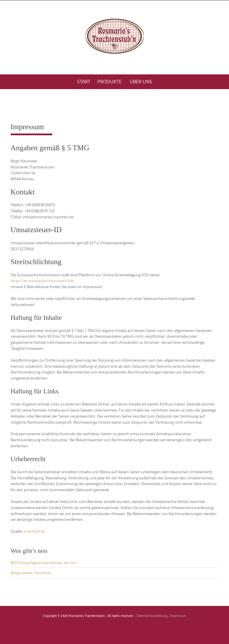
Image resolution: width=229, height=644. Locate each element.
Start (84, 82)
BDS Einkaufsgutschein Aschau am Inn (43, 563)
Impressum (178, 616)
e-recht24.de (34, 531)
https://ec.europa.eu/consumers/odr (42, 281)
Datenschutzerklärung (152, 616)
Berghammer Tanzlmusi (31, 573)
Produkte (109, 82)
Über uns (141, 82)
